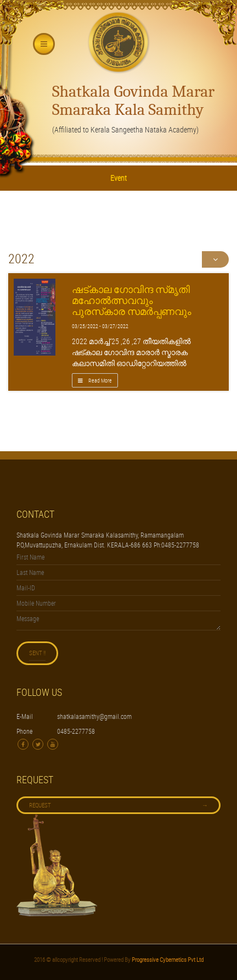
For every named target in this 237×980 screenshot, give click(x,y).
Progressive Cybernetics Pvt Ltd (167, 959)
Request (119, 805)
